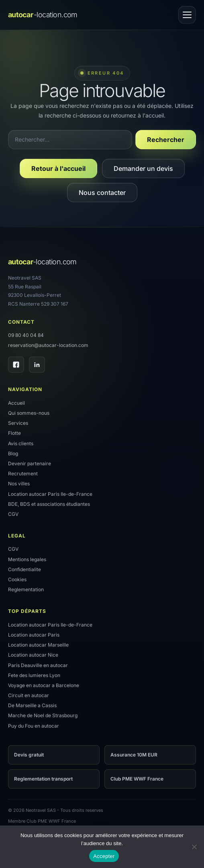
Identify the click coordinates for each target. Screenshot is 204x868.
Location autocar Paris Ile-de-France (50, 494)
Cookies (17, 579)
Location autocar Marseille (38, 645)
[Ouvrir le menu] (187, 15)
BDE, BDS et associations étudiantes (49, 504)
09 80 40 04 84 (26, 335)
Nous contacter (102, 193)
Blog (13, 453)
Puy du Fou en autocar (34, 726)
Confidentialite (24, 569)
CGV (13, 514)
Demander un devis (143, 168)
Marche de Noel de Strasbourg (43, 715)
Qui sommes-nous (29, 413)
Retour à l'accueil (58, 168)
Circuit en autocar (29, 695)
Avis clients (21, 443)
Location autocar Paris (34, 635)
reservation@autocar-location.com (48, 345)
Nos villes (19, 484)
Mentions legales (27, 559)
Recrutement (23, 474)
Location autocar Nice (33, 655)
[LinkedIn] (37, 365)
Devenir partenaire (30, 463)
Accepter (104, 856)
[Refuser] (194, 847)
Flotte (14, 433)
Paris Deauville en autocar (38, 665)
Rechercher (166, 140)
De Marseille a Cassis (32, 705)
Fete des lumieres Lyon (34, 675)
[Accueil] (43, 15)
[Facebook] (16, 365)
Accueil (16, 403)
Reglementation (26, 589)
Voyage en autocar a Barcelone (44, 685)
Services (18, 423)
